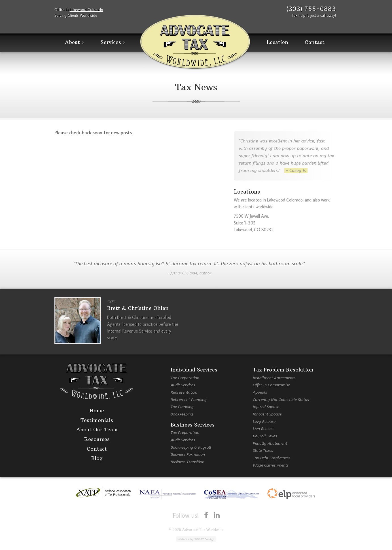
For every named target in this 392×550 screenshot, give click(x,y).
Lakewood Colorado (86, 10)
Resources (97, 439)
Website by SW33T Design (196, 539)
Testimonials (97, 420)
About (72, 42)
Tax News (196, 87)
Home (97, 411)
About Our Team (97, 430)
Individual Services (194, 370)
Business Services (193, 425)
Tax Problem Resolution (283, 370)
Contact (315, 42)
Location (277, 42)
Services (111, 42)
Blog (97, 458)
